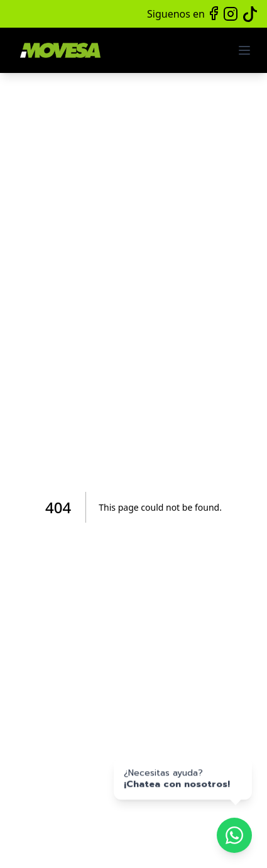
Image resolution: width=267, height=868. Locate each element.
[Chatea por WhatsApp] (234, 835)
